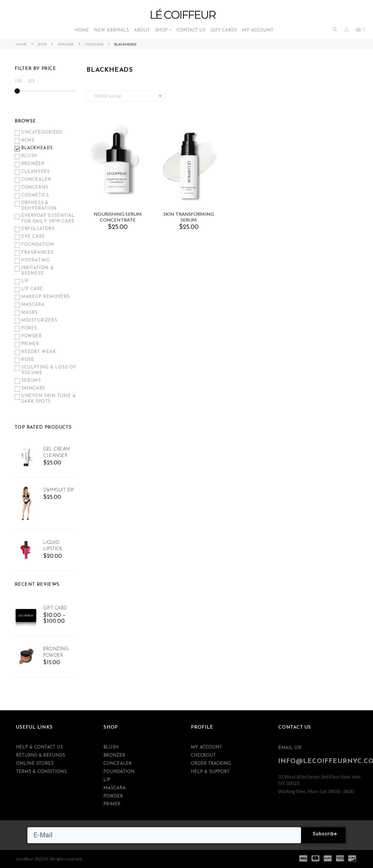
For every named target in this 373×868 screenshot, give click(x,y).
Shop (42, 44)
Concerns (94, 44)
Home (21, 44)
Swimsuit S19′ (58, 490)
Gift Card (55, 608)
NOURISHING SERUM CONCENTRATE (118, 217)
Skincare (66, 44)
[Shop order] (126, 96)
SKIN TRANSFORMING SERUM (189, 217)
